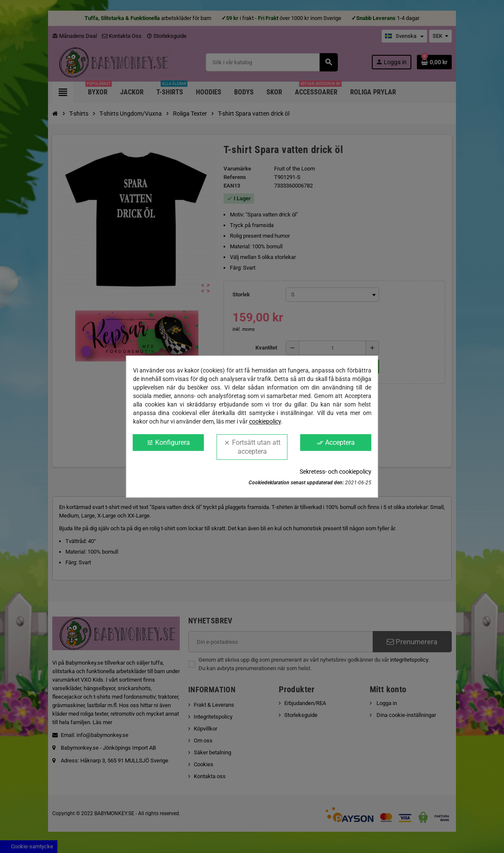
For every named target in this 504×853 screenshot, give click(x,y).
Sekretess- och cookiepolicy (336, 472)
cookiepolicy (265, 421)
